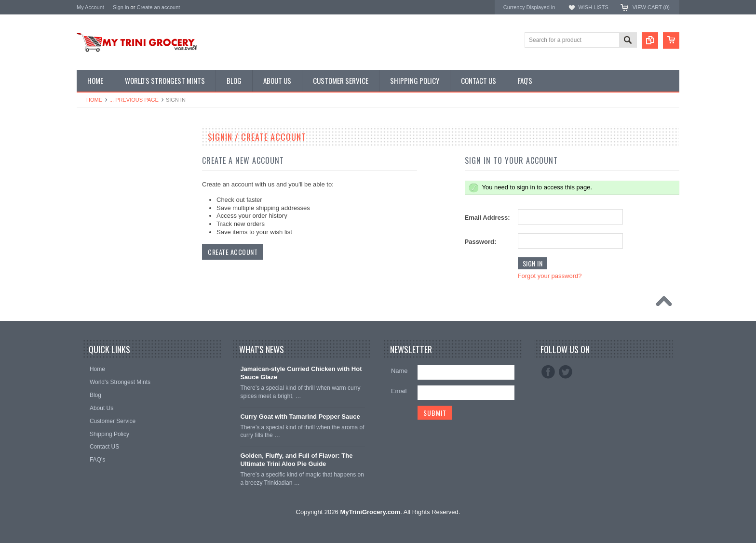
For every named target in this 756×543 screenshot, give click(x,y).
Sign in (121, 7)
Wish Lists (593, 7)
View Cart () (651, 7)
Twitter (566, 372)
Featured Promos (104, 155)
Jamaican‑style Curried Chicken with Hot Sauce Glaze (301, 373)
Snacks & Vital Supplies (113, 237)
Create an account (158, 7)
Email (399, 391)
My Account (90, 7)
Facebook (548, 372)
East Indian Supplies (108, 188)
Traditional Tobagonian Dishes (121, 221)
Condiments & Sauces (111, 253)
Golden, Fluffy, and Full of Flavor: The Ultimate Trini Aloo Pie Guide (296, 460)
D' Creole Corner (104, 172)
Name (399, 371)
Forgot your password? (550, 276)
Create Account (233, 252)
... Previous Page (134, 100)
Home (94, 100)
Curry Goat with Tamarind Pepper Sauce (300, 417)
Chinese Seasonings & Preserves (125, 204)
